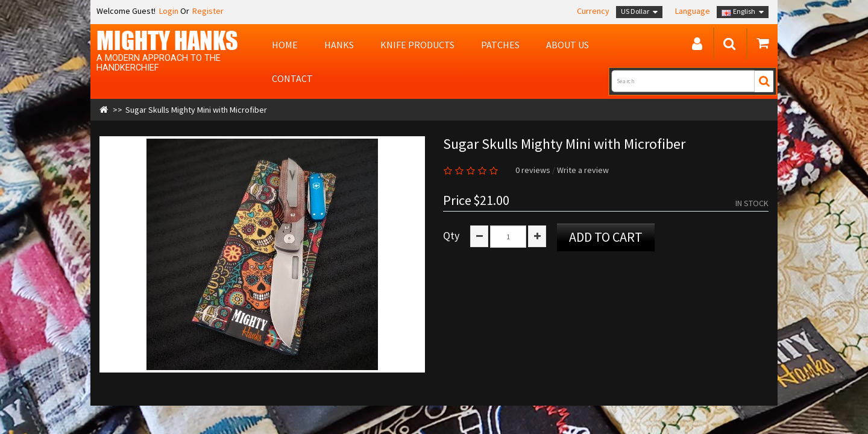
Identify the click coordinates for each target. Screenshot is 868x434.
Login (168, 11)
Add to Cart (606, 237)
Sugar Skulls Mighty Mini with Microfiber (196, 110)
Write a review (583, 170)
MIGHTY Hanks (167, 40)
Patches (500, 45)
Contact (292, 78)
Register (208, 11)
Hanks (339, 45)
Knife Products (417, 45)
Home (285, 45)
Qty (451, 236)
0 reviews (533, 170)
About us (568, 45)
